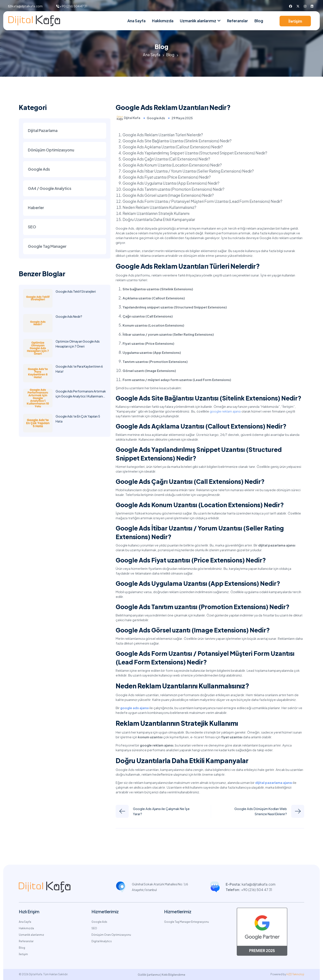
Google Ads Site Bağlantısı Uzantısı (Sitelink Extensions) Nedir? (178, 141)
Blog (259, 21)
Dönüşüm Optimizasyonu (51, 150)
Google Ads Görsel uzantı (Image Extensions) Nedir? (169, 195)
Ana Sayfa (136, 21)
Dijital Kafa (132, 118)
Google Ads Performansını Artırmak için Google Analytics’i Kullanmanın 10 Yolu (81, 397)
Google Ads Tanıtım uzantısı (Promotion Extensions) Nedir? (174, 189)
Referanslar (237, 21)
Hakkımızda (163, 21)
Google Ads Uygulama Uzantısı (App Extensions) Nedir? (172, 183)
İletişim (295, 21)
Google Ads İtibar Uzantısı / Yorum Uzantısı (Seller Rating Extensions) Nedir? (190, 171)
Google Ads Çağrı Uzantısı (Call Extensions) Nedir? (167, 159)
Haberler (36, 208)
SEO (32, 228)
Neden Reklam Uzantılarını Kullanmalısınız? (161, 207)
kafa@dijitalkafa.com (27, 6)
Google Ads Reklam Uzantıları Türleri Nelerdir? (164, 134)
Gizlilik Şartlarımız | (149, 974)
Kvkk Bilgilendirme (173, 974)
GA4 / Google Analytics (50, 189)
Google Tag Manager (47, 247)
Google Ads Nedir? (69, 318)
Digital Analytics (102, 941)
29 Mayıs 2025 (182, 118)
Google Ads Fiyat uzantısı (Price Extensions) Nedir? (168, 177)
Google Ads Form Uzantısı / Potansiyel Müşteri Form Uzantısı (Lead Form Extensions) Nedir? (204, 201)
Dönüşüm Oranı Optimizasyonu (111, 935)
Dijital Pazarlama (43, 131)
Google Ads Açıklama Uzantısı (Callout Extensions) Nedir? (174, 147)
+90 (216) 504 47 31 (74, 6)
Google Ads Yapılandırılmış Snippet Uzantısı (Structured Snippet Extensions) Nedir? (196, 153)
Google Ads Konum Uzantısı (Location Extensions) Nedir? (173, 165)
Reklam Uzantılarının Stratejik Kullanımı (157, 213)
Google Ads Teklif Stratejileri (76, 292)
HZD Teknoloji (295, 974)
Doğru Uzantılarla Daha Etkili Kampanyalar (161, 219)
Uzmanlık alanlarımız (31, 935)
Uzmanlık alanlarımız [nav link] (198, 21)
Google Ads (156, 118)
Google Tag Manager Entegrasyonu (186, 922)
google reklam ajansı (225, 411)
